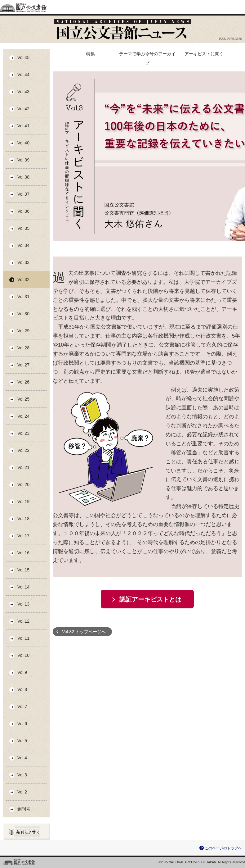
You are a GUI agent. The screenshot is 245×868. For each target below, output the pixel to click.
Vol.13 (23, 604)
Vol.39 (23, 160)
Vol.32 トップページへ (84, 632)
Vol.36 (23, 211)
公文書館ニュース (122, 29)
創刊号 (24, 809)
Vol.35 (23, 228)
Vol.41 (23, 126)
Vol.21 (23, 467)
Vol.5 (22, 741)
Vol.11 (23, 638)
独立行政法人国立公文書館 (23, 7)
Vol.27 (23, 365)
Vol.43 (23, 92)
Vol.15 (23, 570)
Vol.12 (23, 621)
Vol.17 (23, 536)
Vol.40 (23, 143)
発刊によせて (26, 832)
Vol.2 (22, 792)
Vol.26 (23, 382)
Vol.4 (22, 758)
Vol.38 (23, 177)
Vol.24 (23, 416)
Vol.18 (23, 519)
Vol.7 (22, 707)
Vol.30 (23, 314)
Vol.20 (23, 484)
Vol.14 (23, 587)
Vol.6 (22, 724)
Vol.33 (23, 262)
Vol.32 (23, 279)
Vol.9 (22, 672)
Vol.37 (23, 194)
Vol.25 (23, 399)
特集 (91, 54)
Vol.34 (23, 245)
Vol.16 (23, 553)
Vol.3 (22, 775)
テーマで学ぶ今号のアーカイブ (147, 58)
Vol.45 (23, 57)
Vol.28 (23, 348)
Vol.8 (22, 689)
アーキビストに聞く (204, 54)
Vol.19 (23, 502)
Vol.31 (23, 297)
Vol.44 (23, 75)
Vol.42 (23, 109)
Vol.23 (23, 433)
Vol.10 (23, 655)
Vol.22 (23, 450)
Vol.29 (23, 331)
